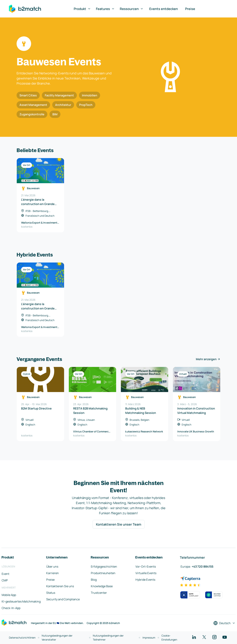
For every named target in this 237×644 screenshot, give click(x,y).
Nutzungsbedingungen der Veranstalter (57, 638)
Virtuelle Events (146, 573)
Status (51, 593)
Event (5, 574)
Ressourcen (132, 9)
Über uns (52, 567)
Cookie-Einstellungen (169, 638)
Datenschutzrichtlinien (22, 638)
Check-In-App (11, 608)
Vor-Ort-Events (146, 567)
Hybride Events (145, 580)
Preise (190, 9)
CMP (5, 580)
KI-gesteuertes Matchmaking (21, 601)
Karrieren (53, 573)
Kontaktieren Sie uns (60, 586)
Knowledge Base (102, 586)
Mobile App (9, 595)
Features (105, 9)
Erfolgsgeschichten (104, 567)
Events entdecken (164, 9)
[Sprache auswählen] (224, 623)
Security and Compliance (63, 599)
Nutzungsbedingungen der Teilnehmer (108, 638)
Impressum (149, 638)
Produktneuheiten (103, 573)
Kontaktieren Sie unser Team (119, 524)
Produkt (82, 9)
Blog (94, 580)
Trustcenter (99, 593)
